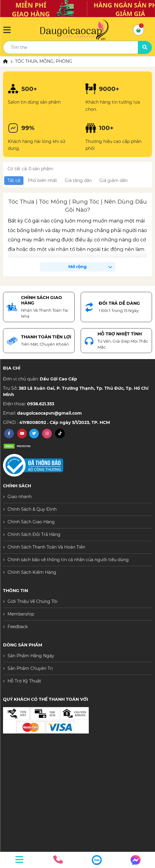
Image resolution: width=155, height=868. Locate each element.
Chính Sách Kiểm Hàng (32, 572)
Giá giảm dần (113, 180)
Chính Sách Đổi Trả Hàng (34, 534)
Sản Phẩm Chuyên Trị (30, 668)
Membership (21, 614)
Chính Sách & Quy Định (32, 509)
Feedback (18, 627)
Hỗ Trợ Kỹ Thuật (24, 681)
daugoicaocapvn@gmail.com (50, 413)
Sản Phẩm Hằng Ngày (31, 656)
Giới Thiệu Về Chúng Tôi (33, 601)
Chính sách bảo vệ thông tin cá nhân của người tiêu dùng (68, 560)
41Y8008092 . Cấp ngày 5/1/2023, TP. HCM (65, 422)
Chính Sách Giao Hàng (31, 522)
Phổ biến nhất (42, 180)
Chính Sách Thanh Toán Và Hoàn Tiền (46, 547)
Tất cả (14, 180)
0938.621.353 (41, 404)
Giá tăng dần (78, 180)
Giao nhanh (20, 497)
